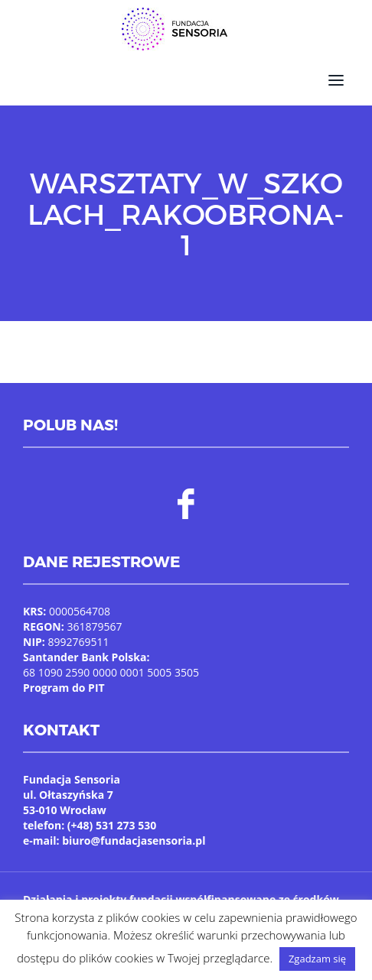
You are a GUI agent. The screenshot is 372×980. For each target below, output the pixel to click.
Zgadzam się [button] (317, 959)
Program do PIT (64, 688)
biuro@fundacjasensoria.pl (134, 840)
